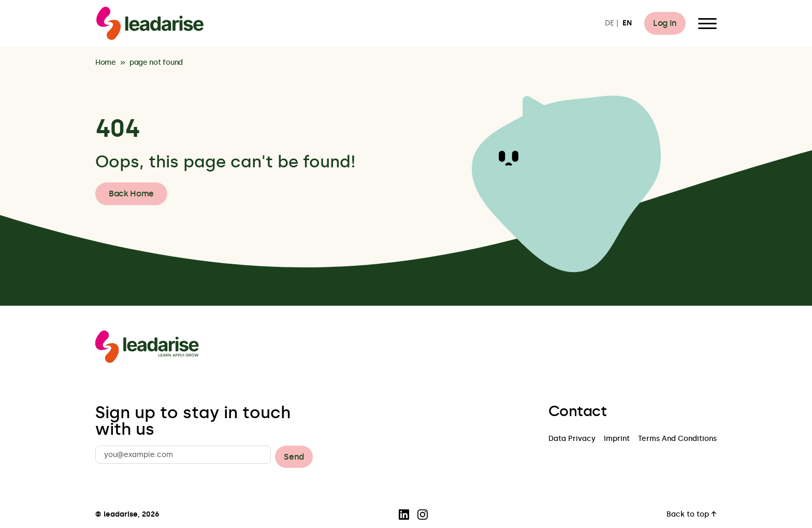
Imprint (617, 439)
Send (294, 457)
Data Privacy (572, 439)
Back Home (131, 194)
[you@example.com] (183, 455)
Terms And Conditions (677, 439)
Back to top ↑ (692, 515)
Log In (665, 23)
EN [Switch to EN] (627, 24)
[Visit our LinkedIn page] (404, 515)
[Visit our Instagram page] (423, 515)
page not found (156, 63)
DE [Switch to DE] (610, 24)
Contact (577, 411)
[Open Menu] (707, 23)
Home (106, 63)
